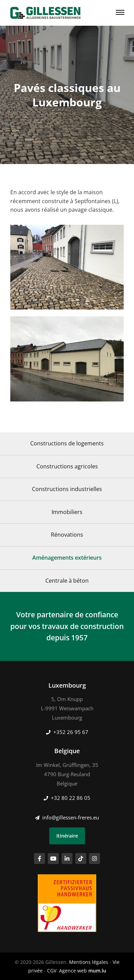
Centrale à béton (67, 581)
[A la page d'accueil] (45, 13)
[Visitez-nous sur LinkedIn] (67, 859)
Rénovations (67, 535)
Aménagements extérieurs (67, 558)
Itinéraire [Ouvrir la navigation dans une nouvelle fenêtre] (67, 836)
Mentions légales (89, 962)
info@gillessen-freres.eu (71, 817)
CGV (52, 971)
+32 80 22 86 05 (71, 798)
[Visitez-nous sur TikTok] (81, 859)
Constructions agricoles (67, 466)
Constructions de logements (67, 443)
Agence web (73, 971)
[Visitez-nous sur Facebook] (40, 859)
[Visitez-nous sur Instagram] (94, 859)
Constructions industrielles (67, 489)
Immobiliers (67, 512)
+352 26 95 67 (71, 732)
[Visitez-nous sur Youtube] (53, 859)
